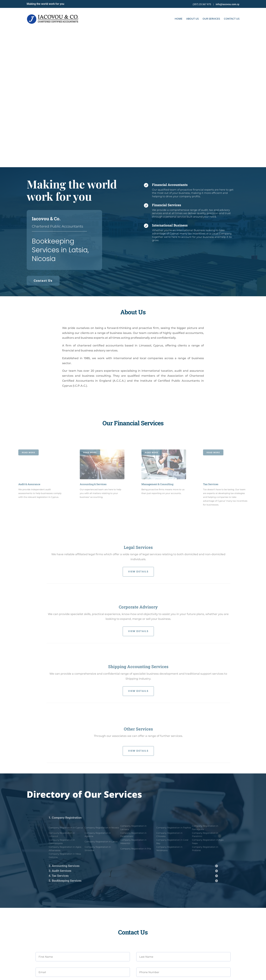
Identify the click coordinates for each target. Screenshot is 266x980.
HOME (178, 19)
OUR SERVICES (211, 19)
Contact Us (43, 143)
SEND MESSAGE (217, 878)
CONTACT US (232, 19)
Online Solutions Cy (134, 975)
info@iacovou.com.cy (228, 4)
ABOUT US (192, 19)
